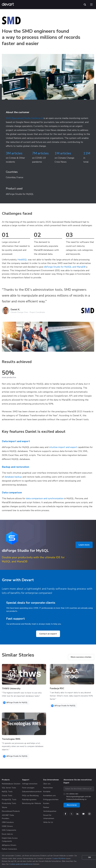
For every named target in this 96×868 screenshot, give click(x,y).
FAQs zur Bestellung (30, 796)
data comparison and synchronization (45, 498)
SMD (8, 118)
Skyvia (4, 807)
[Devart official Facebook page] (65, 814)
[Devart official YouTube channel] (83, 814)
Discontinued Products (11, 811)
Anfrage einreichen (30, 784)
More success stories (81, 657)
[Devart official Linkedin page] (77, 814)
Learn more (84, 545)
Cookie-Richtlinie (59, 858)
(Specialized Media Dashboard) (27, 118)
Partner (46, 807)
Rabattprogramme (29, 800)
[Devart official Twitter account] (71, 814)
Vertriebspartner (50, 811)
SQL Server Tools (9, 788)
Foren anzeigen (28, 788)
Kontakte (47, 792)
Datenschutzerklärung (75, 799)
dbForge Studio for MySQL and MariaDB (65, 267)
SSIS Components (9, 830)
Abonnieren (72, 805)
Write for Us (48, 822)
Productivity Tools (9, 803)
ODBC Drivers (7, 826)
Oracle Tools (7, 796)
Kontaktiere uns (49, 796)
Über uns (47, 784)
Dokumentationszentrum (32, 792)
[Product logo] (12, 538)
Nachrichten (48, 788)
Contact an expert (48, 634)
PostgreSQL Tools (9, 800)
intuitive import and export (63, 447)
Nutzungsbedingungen (75, 797)
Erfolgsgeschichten (51, 800)
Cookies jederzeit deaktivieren (21, 864)
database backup (13, 477)
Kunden (46, 803)
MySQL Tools (7, 792)
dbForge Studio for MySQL (20, 194)
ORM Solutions (8, 822)
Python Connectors (9, 849)
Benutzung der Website (32, 803)
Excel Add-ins (7, 834)
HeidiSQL (22, 260)
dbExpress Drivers (9, 845)
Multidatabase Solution (11, 784)
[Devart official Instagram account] (89, 814)
